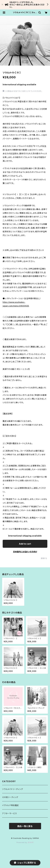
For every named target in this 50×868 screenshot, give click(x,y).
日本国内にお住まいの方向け (25, 552)
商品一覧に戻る (25, 826)
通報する (44, 558)
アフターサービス (9, 813)
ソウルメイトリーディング (13, 789)
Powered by (25, 842)
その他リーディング (10, 797)
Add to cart (25, 544)
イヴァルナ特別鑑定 (10, 805)
